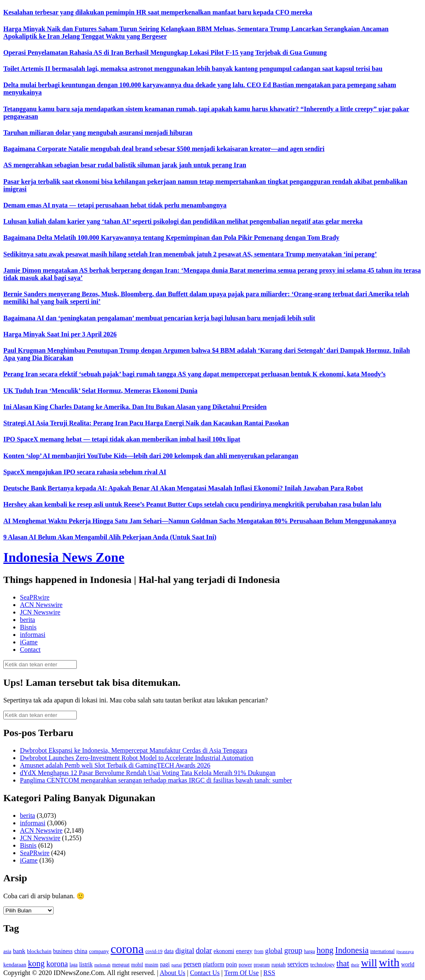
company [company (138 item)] (99, 951)
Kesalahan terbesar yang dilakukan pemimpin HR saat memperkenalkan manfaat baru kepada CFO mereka (158, 12)
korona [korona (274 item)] (57, 964)
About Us (173, 973)
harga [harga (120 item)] (309, 951)
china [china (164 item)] (81, 951)
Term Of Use (241, 973)
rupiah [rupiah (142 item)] (278, 964)
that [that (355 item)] (343, 963)
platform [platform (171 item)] (214, 964)
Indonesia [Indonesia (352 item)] (352, 950)
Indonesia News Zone (64, 557)
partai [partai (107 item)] (177, 965)
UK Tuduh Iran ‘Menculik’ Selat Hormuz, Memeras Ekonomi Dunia (100, 391)
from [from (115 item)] (259, 952)
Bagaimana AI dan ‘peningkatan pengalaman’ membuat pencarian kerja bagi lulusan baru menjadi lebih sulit (159, 318)
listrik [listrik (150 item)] (86, 964)
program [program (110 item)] (262, 965)
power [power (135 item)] (245, 965)
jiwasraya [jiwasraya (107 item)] (405, 951)
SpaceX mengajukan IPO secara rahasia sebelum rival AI (85, 472)
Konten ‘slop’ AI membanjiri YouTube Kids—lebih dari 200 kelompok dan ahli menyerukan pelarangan (151, 456)
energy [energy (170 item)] (244, 951)
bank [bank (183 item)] (19, 951)
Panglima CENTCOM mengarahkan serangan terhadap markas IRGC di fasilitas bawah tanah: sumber (156, 780)
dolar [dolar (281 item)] (204, 950)
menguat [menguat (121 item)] (121, 965)
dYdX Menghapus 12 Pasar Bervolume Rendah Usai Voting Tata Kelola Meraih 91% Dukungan (148, 773)
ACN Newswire (41, 605)
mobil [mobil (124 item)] (137, 965)
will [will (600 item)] (369, 963)
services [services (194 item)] (298, 964)
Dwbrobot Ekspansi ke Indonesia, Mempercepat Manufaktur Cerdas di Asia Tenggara (134, 750)
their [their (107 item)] (355, 965)
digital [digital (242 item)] (184, 951)
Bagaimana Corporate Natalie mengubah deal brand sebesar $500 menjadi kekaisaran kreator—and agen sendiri (164, 149)
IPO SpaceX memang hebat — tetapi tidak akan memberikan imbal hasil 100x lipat (122, 439)
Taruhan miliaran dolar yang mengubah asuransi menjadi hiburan (98, 133)
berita (27, 620)
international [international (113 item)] (382, 952)
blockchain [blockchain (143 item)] (39, 951)
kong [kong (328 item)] (36, 963)
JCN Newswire (40, 612)
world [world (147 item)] (408, 964)
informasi (33, 635)
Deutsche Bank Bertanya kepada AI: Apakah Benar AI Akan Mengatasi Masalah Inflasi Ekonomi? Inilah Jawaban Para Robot (183, 488)
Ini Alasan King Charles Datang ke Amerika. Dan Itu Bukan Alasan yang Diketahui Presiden (135, 407)
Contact (30, 650)
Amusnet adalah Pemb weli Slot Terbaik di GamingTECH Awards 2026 (115, 765)
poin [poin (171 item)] (231, 964)
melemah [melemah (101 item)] (102, 965)
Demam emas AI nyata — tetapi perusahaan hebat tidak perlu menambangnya (115, 205)
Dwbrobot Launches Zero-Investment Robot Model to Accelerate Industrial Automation (137, 758)
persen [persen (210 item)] (192, 964)
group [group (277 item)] (293, 950)
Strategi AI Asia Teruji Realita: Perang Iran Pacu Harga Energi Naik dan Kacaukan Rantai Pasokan (146, 423)
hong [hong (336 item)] (325, 950)
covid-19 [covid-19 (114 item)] (154, 952)
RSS (269, 973)
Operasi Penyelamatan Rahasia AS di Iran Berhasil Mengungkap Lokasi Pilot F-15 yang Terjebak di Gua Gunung (165, 52)
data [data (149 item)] (169, 951)
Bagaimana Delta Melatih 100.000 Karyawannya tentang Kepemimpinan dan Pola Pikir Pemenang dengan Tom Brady (171, 238)
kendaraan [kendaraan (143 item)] (15, 964)
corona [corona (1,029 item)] (127, 949)
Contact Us (205, 973)
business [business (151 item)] (63, 951)
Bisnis (28, 627)
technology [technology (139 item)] (322, 964)
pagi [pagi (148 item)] (165, 964)
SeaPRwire (35, 597)
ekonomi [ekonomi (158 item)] (224, 951)
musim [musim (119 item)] (152, 965)
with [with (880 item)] (389, 962)
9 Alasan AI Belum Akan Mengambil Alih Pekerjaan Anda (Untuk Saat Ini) (110, 537)
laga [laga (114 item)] (74, 965)
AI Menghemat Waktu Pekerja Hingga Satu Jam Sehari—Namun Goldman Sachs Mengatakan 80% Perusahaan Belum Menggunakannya (200, 521)
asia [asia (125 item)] (7, 951)
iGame (29, 642)
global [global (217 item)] (274, 951)
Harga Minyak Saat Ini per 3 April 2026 (60, 334)
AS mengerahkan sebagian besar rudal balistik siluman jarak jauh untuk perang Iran (125, 165)
